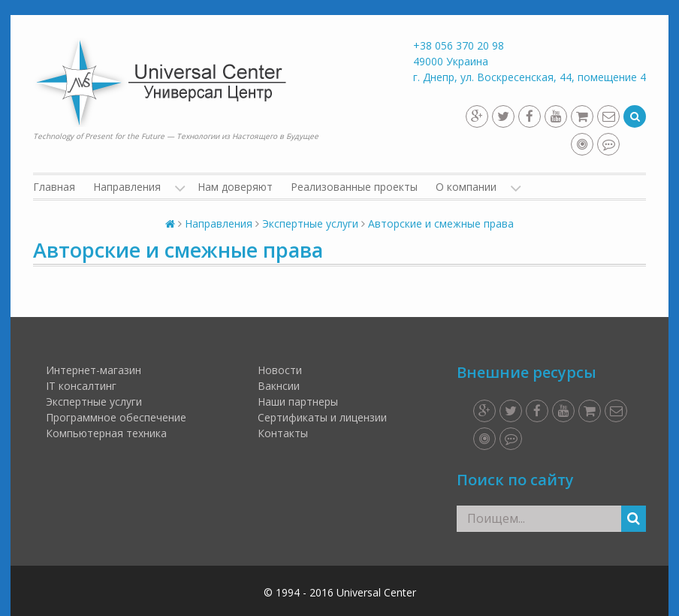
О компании (466, 187)
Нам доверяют (235, 187)
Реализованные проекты (354, 187)
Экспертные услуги (94, 402)
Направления (127, 187)
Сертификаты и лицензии (322, 417)
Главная (54, 187)
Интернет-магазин (94, 370)
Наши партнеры (298, 402)
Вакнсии (279, 386)
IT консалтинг (81, 386)
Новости (280, 370)
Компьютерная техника (106, 433)
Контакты (283, 433)
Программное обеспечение (116, 417)
